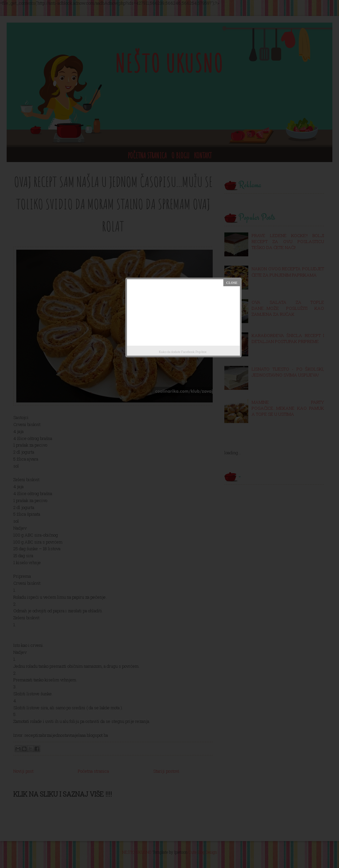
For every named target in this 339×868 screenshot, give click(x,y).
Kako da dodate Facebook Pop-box (183, 352)
